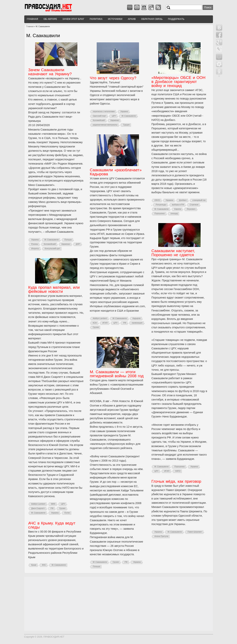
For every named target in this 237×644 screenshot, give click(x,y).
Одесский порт (100, 116)
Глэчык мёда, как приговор (176, 481)
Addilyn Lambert (100, 318)
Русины (35, 244)
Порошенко (160, 214)
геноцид (174, 214)
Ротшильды (161, 205)
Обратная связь (152, 19)
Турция (126, 125)
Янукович (191, 209)
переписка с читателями (104, 112)
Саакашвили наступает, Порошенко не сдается (173, 253)
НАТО (178, 471)
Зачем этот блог (73, 19)
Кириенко (66, 244)
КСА (95, 323)
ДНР (78, 244)
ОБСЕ (157, 200)
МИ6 (53, 504)
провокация (137, 323)
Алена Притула (161, 536)
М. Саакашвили (52, 240)
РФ (125, 323)
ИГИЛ (105, 323)
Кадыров (137, 318)
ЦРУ (114, 116)
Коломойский (50, 244)
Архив (132, 19)
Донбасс (183, 200)
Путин (67, 513)
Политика (96, 19)
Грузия (96, 327)
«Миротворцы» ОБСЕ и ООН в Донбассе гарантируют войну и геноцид (178, 82)
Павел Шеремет (195, 532)
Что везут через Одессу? (113, 78)
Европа (178, 209)
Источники (115, 19)
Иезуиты (35, 249)
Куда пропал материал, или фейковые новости (54, 289)
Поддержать (176, 19)
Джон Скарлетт (38, 508)
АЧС (44, 565)
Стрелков (194, 205)
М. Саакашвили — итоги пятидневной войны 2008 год (117, 374)
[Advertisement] (119, 604)
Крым (34, 565)
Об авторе (50, 19)
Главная (33, 19)
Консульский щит (52, 249)
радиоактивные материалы (105, 125)
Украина (35, 240)
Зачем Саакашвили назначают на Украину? (50, 72)
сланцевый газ (199, 200)
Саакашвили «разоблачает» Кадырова (116, 172)
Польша (68, 240)
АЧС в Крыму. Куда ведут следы (52, 525)
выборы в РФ (178, 205)
